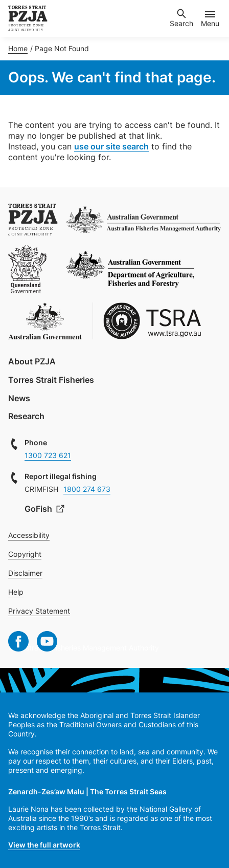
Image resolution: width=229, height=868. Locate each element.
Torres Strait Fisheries (51, 380)
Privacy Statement (39, 611)
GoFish (39, 509)
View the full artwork (44, 845)
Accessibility (29, 535)
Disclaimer (25, 573)
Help (16, 592)
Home (18, 48)
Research (26, 416)
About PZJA (32, 361)
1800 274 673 (87, 489)
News (19, 398)
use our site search (111, 146)
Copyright (25, 554)
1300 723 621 (48, 455)
